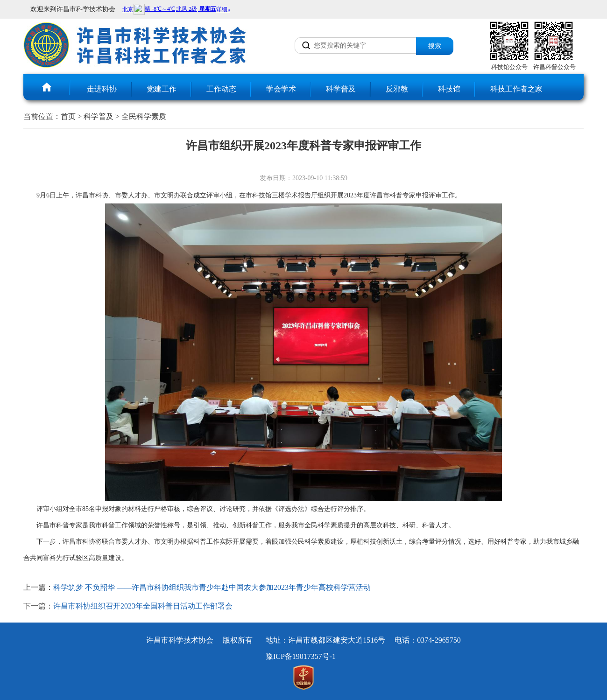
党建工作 (162, 89)
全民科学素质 (144, 116)
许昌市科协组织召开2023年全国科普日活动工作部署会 (143, 606)
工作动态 (221, 89)
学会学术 (281, 89)
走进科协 (102, 89)
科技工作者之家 (516, 89)
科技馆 (449, 89)
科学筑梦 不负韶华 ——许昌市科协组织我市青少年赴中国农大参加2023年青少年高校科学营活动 (212, 587)
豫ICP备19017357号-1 (301, 656)
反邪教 (397, 89)
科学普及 (341, 89)
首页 (68, 116)
